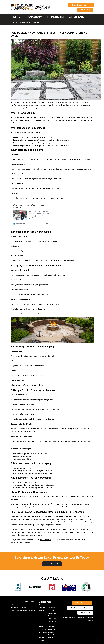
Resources (25, 22)
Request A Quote (52, 564)
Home (14, 17)
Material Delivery (36, 17)
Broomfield (52, 629)
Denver (41, 605)
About (22, 17)
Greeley (41, 640)
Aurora (51, 605)
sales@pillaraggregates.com (81, 5)
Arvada (41, 627)
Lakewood (52, 638)
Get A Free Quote (82, 603)
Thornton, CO (53, 627)
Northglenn (52, 632)
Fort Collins (52, 635)
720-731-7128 (85, 10)
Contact (37, 22)
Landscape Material (78, 17)
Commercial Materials (56, 17)
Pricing (15, 22)
